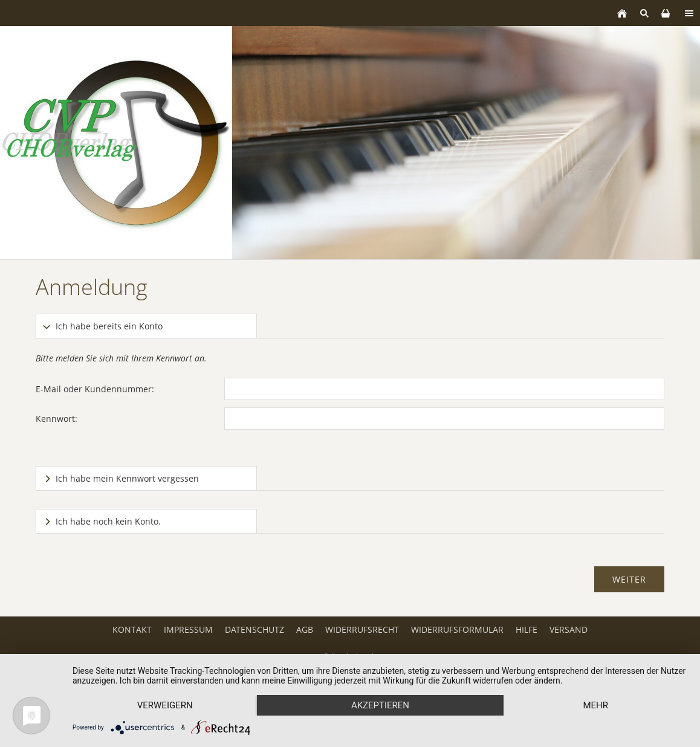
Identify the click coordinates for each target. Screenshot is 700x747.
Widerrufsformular (457, 629)
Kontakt (132, 629)
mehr (595, 705)
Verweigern (165, 705)
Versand (569, 629)
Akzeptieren (380, 705)
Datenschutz (254, 629)
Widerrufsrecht (362, 629)
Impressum (188, 629)
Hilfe (527, 629)
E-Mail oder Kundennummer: (95, 389)
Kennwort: (57, 419)
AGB (305, 629)
